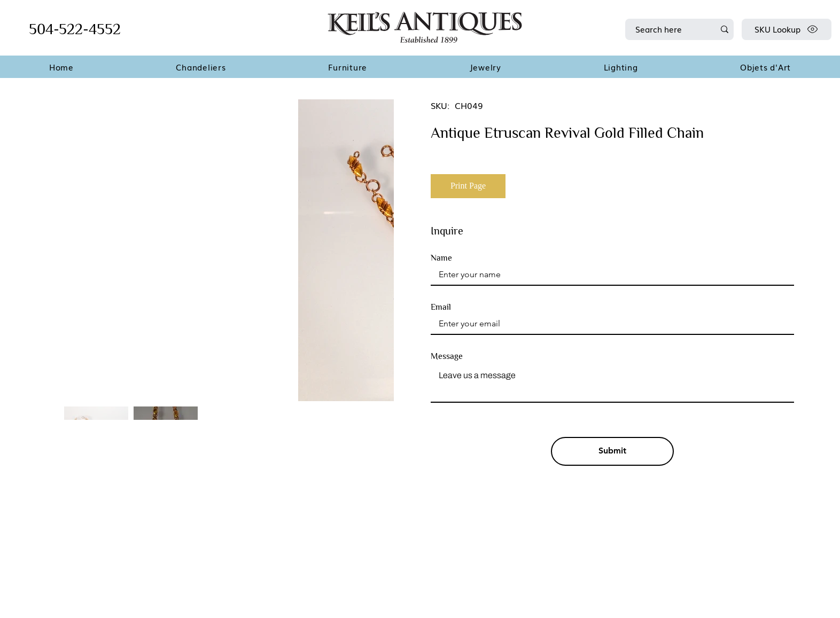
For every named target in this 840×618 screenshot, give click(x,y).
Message (447, 356)
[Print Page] (468, 186)
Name (441, 258)
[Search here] (667, 29)
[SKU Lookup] (787, 29)
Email (441, 307)
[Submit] (612, 451)
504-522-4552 (75, 29)
